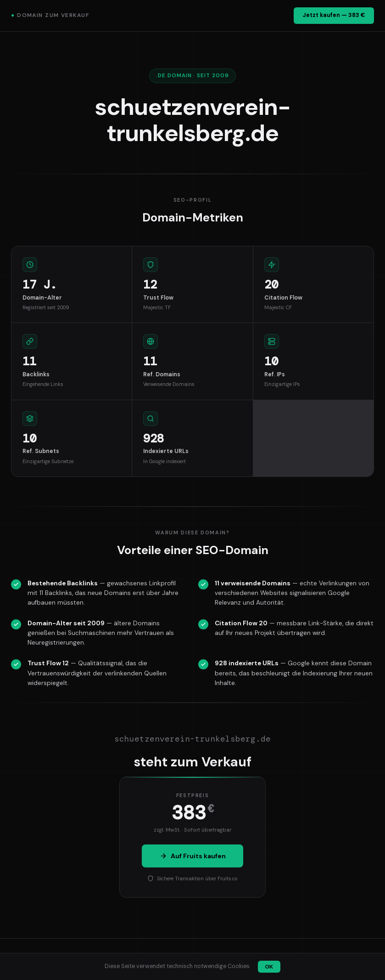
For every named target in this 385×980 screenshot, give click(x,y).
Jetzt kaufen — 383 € (334, 15)
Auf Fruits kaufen (193, 856)
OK (269, 967)
